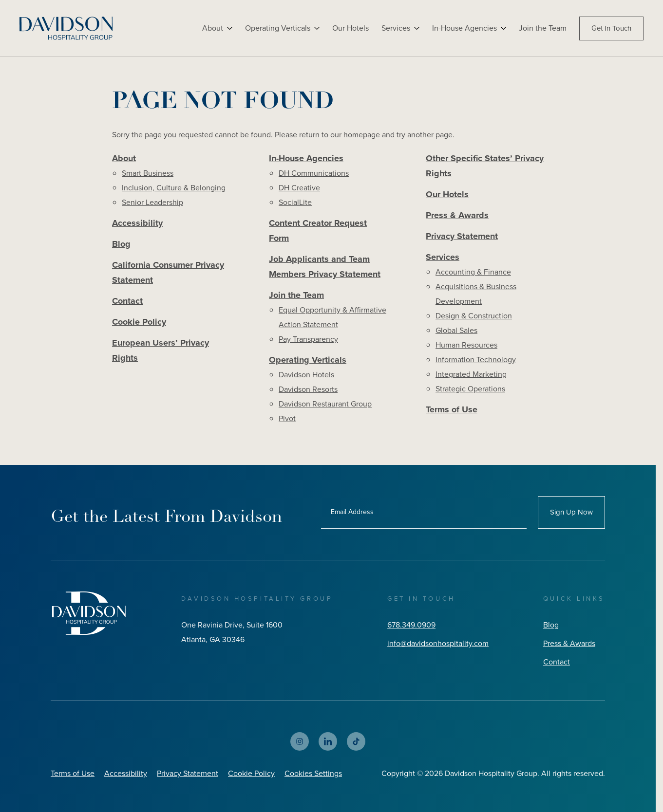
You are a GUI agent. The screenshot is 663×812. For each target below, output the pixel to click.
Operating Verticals (278, 28)
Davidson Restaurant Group (325, 404)
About (213, 28)
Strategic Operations (470, 389)
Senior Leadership (152, 202)
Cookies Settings (313, 773)
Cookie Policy (139, 322)
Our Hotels (350, 28)
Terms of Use (452, 409)
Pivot (287, 418)
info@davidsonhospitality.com (438, 643)
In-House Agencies (464, 28)
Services (396, 28)
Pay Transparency (308, 339)
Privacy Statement (462, 236)
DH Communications (314, 173)
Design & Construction (474, 316)
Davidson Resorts (308, 389)
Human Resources (466, 345)
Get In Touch (611, 28)
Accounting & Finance (473, 272)
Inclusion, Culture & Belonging (174, 188)
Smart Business (148, 173)
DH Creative (299, 188)
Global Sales (456, 330)
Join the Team (543, 28)
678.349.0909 (411, 625)
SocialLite (295, 202)
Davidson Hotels (306, 375)
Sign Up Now (571, 512)
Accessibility (137, 223)
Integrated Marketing (471, 374)
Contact (127, 301)
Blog (121, 244)
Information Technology (476, 360)
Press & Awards (457, 215)
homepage (362, 135)
